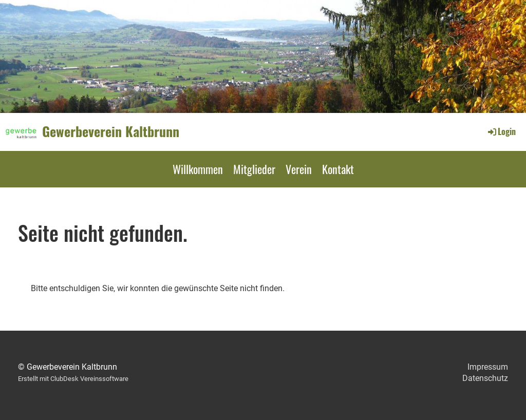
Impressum (488, 367)
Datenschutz (485, 378)
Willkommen (198, 169)
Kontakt (338, 169)
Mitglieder (254, 169)
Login (501, 131)
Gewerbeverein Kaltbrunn (111, 131)
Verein (299, 169)
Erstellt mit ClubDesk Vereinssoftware (73, 379)
